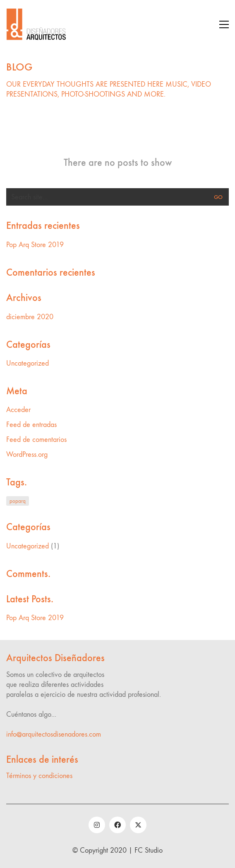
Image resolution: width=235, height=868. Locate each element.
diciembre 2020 (30, 317)
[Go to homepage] (37, 24)
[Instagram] (97, 825)
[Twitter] (138, 825)
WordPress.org (27, 455)
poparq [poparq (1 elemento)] (18, 501)
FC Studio (149, 850)
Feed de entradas (31, 425)
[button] (224, 24)
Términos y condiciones (39, 776)
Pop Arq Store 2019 (35, 245)
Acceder (18, 410)
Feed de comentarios (36, 440)
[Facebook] (117, 825)
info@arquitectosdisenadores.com (54, 734)
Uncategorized (28, 363)
